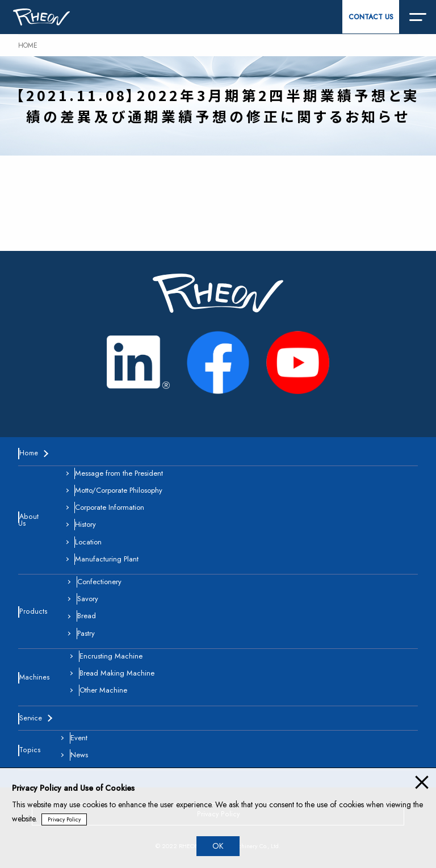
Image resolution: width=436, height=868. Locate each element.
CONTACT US (371, 17)
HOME (28, 45)
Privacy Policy (64, 819)
